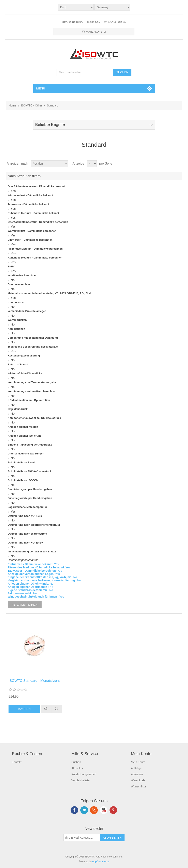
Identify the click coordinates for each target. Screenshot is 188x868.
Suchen (76, 762)
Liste (179, 164)
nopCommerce (101, 862)
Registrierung (72, 22)
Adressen (137, 774)
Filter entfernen (25, 605)
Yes (13, 191)
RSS (94, 810)
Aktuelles (77, 768)
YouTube (104, 810)
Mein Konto (138, 762)
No (13, 280)
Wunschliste (138, 786)
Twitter (84, 810)
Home (12, 105)
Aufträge (136, 768)
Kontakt (17, 762)
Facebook (74, 810)
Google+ (113, 810)
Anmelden (93, 22)
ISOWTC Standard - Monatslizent (34, 681)
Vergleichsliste (81, 780)
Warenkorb (138, 780)
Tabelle (172, 164)
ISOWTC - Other (32, 105)
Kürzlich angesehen (84, 774)
